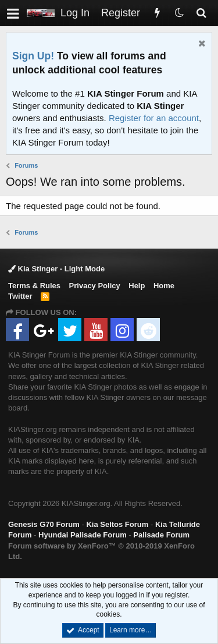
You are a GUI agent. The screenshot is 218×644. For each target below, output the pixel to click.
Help (137, 286)
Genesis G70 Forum (44, 524)
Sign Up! (33, 56)
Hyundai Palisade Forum (83, 535)
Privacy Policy (95, 286)
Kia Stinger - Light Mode (56, 269)
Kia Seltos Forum (117, 524)
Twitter (20, 296)
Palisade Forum (161, 535)
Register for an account (154, 118)
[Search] (201, 13)
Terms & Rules (34, 286)
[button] (13, 13)
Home (164, 286)
